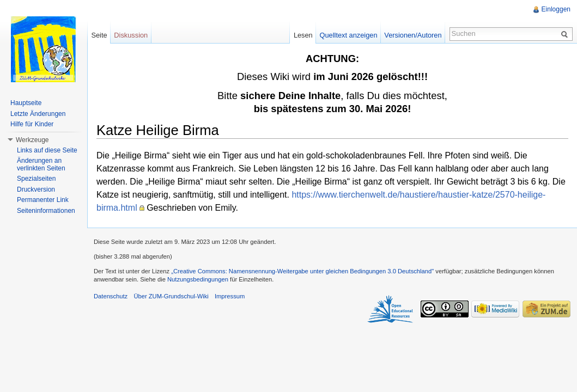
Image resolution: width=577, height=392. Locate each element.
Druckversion (36, 189)
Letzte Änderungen (38, 114)
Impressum (230, 296)
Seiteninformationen (46, 211)
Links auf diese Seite (47, 150)
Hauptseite (26, 103)
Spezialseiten (36, 179)
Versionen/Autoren (413, 35)
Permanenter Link (43, 200)
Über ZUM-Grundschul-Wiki (171, 296)
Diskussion (131, 35)
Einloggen (556, 9)
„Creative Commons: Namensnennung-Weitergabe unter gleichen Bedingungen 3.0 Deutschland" (302, 271)
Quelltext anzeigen (349, 35)
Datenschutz (111, 296)
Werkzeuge (32, 140)
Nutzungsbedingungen (198, 279)
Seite (99, 35)
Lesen (303, 35)
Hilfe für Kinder (32, 124)
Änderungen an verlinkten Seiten (41, 164)
